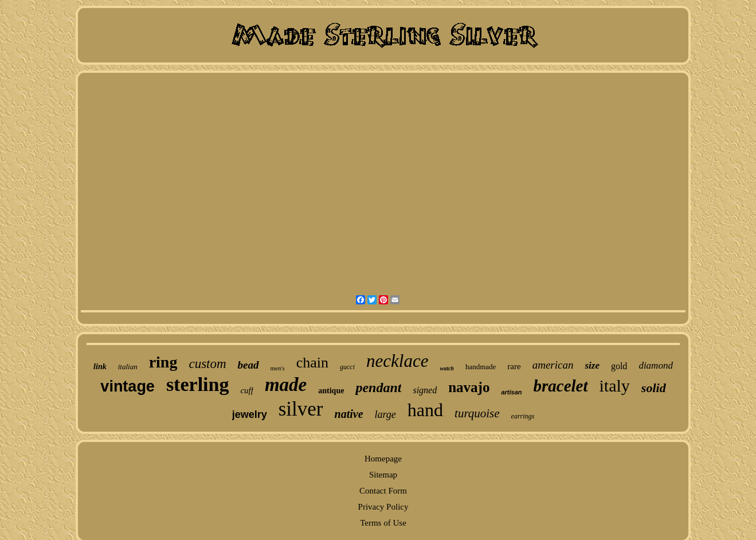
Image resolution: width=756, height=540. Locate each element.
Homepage (383, 459)
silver (301, 409)
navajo (469, 387)
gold (619, 366)
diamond (656, 365)
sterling (198, 384)
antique (331, 391)
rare (514, 366)
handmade (481, 367)
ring (163, 362)
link (100, 367)
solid (654, 388)
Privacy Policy (383, 507)
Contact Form (383, 491)
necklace (397, 361)
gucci (347, 367)
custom (207, 364)
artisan (511, 392)
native (349, 414)
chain (312, 363)
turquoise (477, 413)
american (553, 365)
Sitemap (383, 475)
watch (446, 368)
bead (248, 365)
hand (425, 410)
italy (615, 386)
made (286, 385)
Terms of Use (383, 523)
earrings (523, 416)
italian (128, 367)
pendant (378, 388)
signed (425, 390)
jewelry (250, 414)
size (592, 365)
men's (278, 368)
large (385, 414)
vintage (128, 386)
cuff (247, 390)
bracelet (561, 386)
